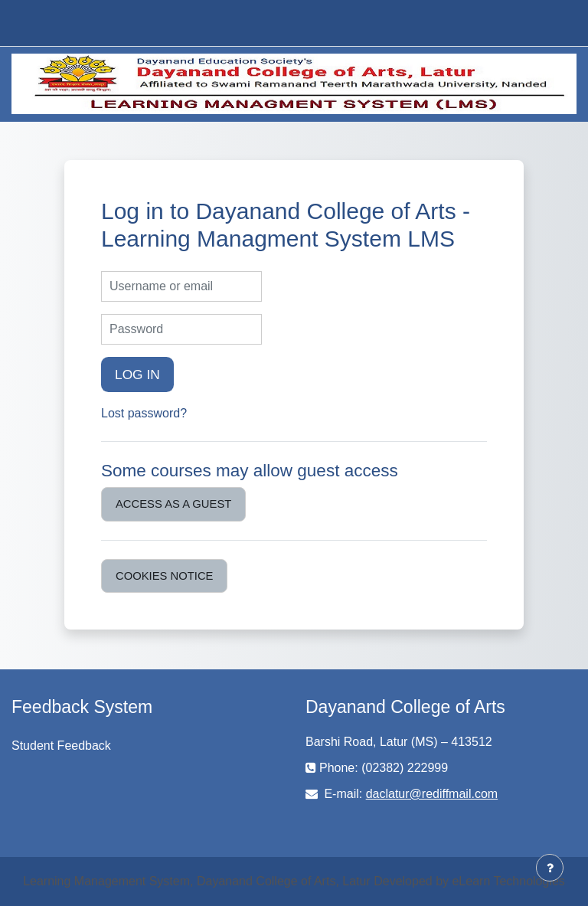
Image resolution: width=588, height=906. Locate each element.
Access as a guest (173, 504)
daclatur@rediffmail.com (432, 794)
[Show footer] (550, 868)
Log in (137, 375)
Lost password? (144, 413)
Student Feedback (61, 746)
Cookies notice (164, 576)
